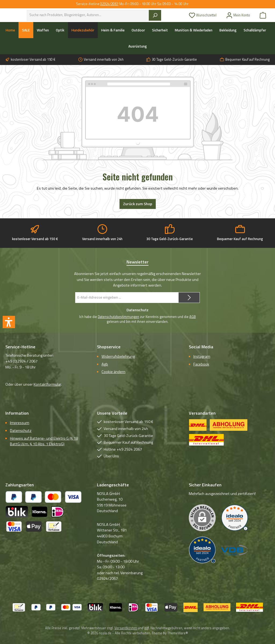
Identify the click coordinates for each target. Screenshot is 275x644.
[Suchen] (166, 20)
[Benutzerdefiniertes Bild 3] (234, 550)
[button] (9, 322)
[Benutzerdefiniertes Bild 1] (234, 518)
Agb (105, 364)
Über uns (83, 12)
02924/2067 (109, 4)
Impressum (20, 423)
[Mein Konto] (238, 20)
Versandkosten (126, 628)
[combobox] (108, 20)
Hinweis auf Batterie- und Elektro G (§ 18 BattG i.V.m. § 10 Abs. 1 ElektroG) (44, 441)
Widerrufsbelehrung (118, 356)
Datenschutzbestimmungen (118, 317)
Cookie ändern (113, 372)
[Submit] (189, 298)
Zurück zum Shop (138, 213)
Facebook (201, 364)
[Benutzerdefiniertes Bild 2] (202, 550)
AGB (193, 317)
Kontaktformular (47, 384)
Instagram (202, 356)
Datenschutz (21, 430)
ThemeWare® (178, 633)
